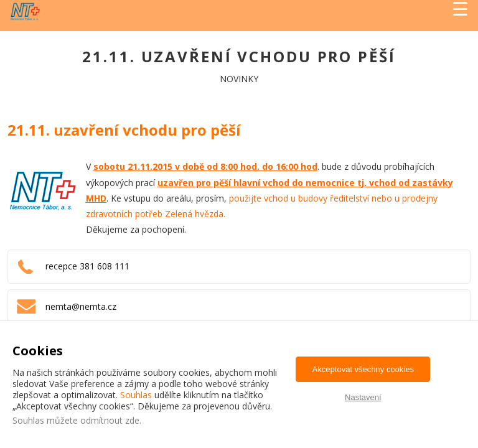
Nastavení (363, 397)
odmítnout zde (110, 420)
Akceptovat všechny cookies (363, 369)
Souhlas (136, 395)
